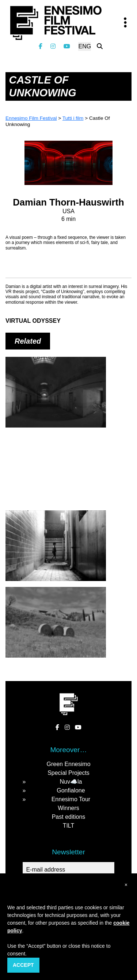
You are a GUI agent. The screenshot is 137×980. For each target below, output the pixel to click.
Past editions (69, 817)
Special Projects (68, 773)
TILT (69, 826)
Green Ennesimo (68, 764)
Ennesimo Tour (71, 799)
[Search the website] (100, 46)
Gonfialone (71, 790)
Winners (68, 808)
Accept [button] (23, 965)
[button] (126, 885)
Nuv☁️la (71, 782)
